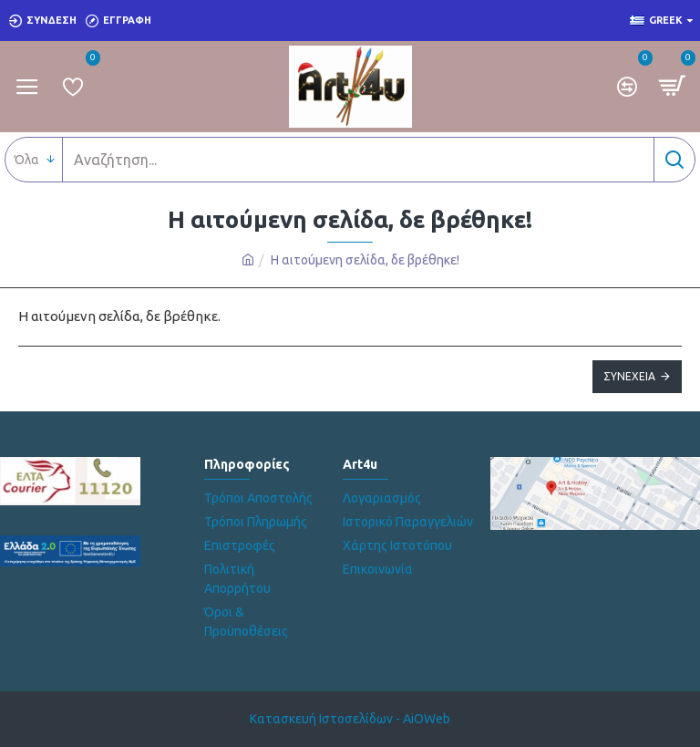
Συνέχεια (629, 376)
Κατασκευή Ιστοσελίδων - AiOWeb (350, 719)
